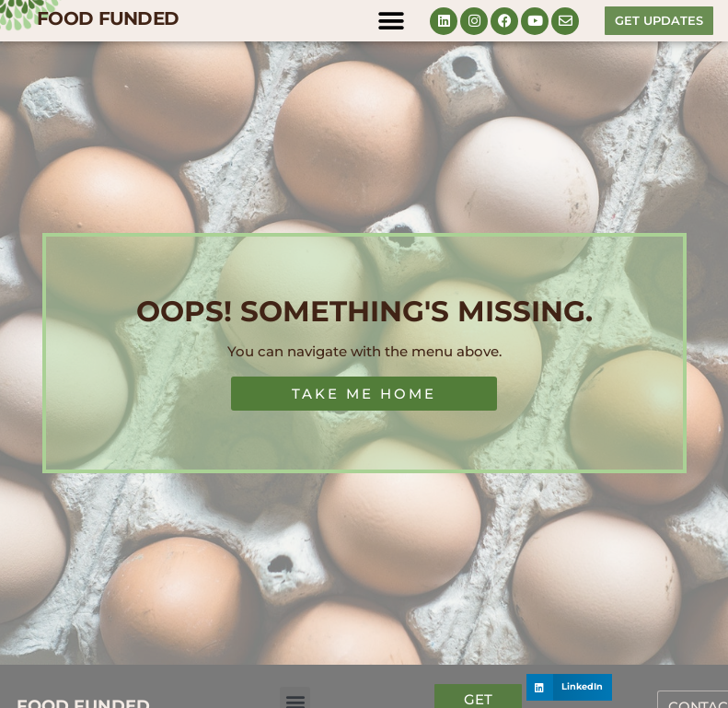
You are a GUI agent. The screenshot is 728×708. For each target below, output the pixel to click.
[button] (391, 21)
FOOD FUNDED (108, 18)
